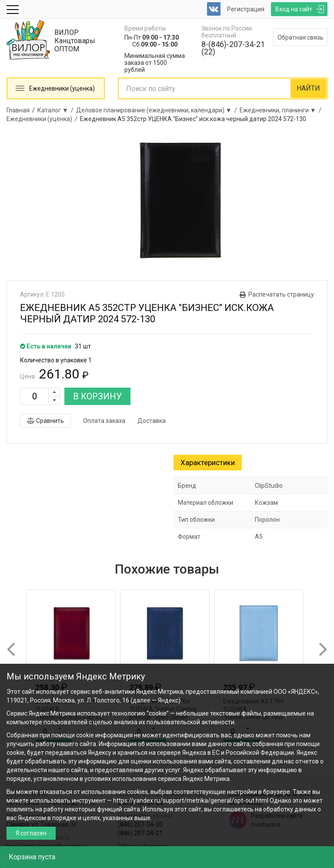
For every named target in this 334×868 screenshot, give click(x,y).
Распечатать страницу (281, 294)
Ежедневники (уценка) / (43, 119)
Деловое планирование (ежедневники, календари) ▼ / (158, 110)
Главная (18, 110)
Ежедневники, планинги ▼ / (282, 110)
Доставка (152, 421)
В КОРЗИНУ (97, 396)
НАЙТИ (308, 88)
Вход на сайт (294, 9)
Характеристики (208, 463)
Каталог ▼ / (57, 110)
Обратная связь (301, 37)
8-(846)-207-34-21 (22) (233, 48)
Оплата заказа (104, 421)
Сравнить (45, 421)
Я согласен (31, 833)
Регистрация (246, 9)
